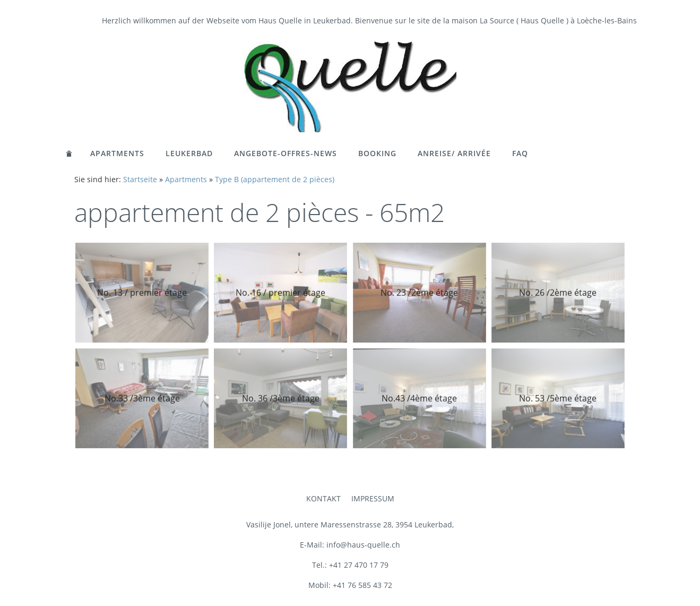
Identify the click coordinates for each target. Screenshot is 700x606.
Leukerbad (189, 153)
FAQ (520, 153)
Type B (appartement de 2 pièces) (275, 179)
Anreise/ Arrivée (454, 153)
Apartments (117, 153)
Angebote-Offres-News (286, 153)
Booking (377, 153)
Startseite (140, 179)
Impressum (373, 498)
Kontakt (323, 498)
